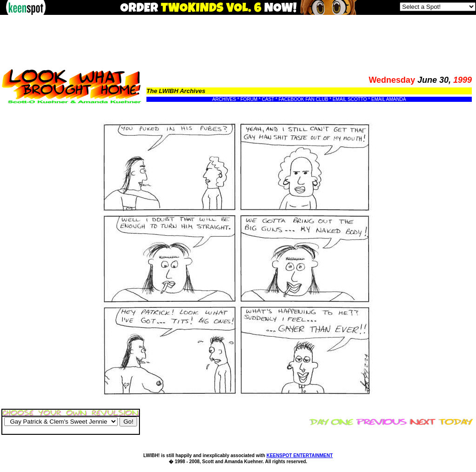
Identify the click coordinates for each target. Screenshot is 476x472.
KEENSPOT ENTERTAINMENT (300, 455)
